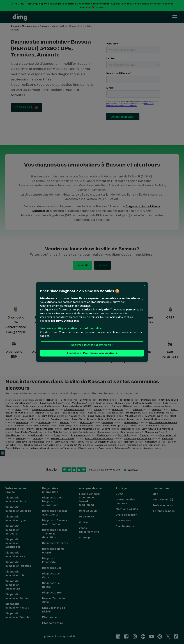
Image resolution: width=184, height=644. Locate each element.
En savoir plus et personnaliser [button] (92, 345)
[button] (144, 285)
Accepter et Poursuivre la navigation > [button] (92, 353)
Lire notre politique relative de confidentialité (71, 329)
